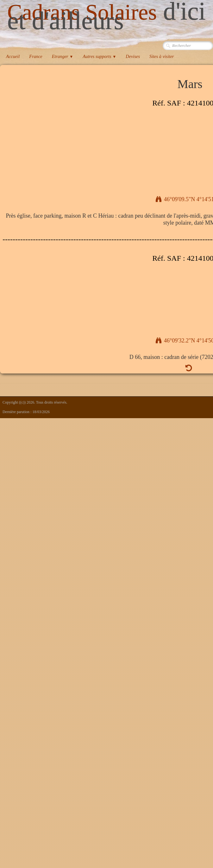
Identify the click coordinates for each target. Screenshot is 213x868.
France (36, 56)
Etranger (63, 56)
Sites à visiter (162, 56)
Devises (133, 56)
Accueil (13, 56)
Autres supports (99, 56)
